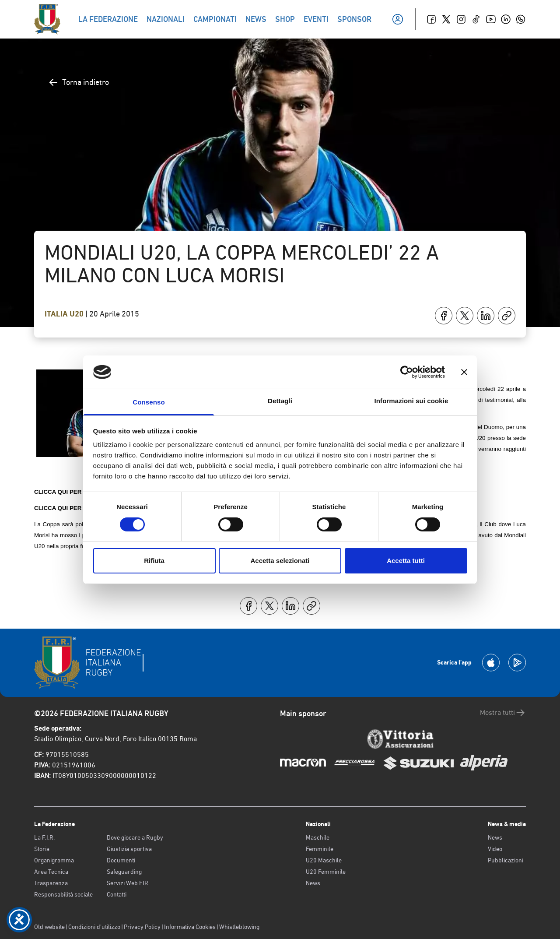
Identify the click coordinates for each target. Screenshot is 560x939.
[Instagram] (461, 19)
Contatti (117, 894)
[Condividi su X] (465, 316)
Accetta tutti (406, 561)
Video (495, 849)
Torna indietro (79, 82)
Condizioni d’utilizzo (94, 927)
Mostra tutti (503, 713)
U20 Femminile (326, 872)
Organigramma (54, 860)
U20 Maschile (324, 860)
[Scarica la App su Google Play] (517, 663)
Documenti (121, 860)
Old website (49, 927)
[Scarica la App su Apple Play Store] (491, 663)
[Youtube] (491, 19)
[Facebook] (431, 19)
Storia (42, 849)
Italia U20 (65, 314)
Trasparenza (51, 883)
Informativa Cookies (190, 927)
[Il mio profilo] (398, 19)
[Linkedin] (506, 19)
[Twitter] (446, 19)
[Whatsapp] (521, 19)
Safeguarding (124, 872)
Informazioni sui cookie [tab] (411, 401)
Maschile (318, 837)
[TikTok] (476, 19)
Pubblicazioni (506, 860)
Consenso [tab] (149, 402)
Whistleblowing (239, 927)
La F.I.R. (44, 837)
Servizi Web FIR (128, 883)
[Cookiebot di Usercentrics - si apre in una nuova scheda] (407, 372)
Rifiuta (154, 561)
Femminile (320, 849)
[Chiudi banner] (464, 372)
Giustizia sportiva (129, 849)
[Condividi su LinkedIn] (486, 316)
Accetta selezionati (280, 561)
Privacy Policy (142, 927)
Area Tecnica (51, 872)
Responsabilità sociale (63, 894)
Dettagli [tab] (280, 401)
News (313, 883)
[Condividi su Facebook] (444, 316)
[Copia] (507, 316)
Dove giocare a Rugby (135, 837)
